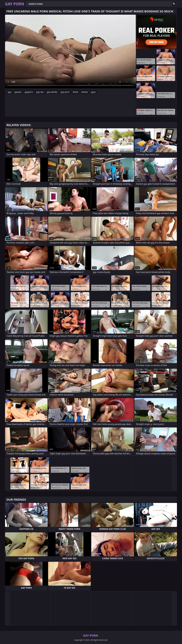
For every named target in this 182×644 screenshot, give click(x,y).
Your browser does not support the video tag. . (71, 52)
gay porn (65, 92)
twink (76, 92)
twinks (85, 92)
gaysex (18, 92)
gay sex (40, 92)
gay (10, 92)
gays (93, 92)
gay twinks (52, 92)
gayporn (29, 92)
